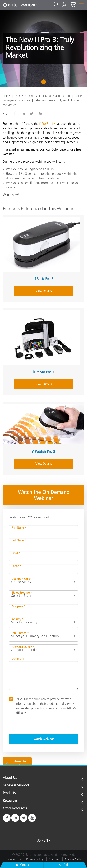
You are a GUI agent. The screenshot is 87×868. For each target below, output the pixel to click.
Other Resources (15, 808)
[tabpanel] (43, 48)
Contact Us (14, 859)
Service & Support (16, 786)
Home (6, 96)
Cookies (54, 859)
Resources (10, 801)
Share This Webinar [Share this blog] (16, 764)
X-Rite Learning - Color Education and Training (43, 96)
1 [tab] (44, 83)
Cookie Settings (75, 859)
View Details (43, 291)
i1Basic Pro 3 (44, 279)
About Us (10, 778)
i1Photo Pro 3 (43, 372)
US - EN (42, 840)
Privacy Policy (35, 859)
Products (9, 793)
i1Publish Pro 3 (44, 452)
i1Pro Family (47, 124)
